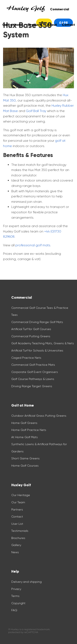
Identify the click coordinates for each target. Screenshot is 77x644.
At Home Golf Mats (25, 437)
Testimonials (20, 531)
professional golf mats (33, 245)
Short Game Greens (25, 458)
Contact (17, 517)
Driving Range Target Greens (32, 386)
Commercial (60, 9)
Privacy (16, 589)
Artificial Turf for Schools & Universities (37, 350)
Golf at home (13, 25)
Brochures (18, 538)
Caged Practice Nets (26, 358)
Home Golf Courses (25, 466)
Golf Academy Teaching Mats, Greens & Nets (43, 343)
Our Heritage (21, 495)
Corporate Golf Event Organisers (35, 372)
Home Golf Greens (24, 423)
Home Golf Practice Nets (29, 430)
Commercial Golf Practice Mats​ (33, 365)
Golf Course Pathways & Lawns (33, 379)
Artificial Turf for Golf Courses (31, 329)
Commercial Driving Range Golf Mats (38, 322)
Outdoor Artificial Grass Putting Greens (39, 416)
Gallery (16, 545)
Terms (15, 596)
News (15, 552)
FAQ (14, 610)
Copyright (18, 603)
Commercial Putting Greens (31, 336)
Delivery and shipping (26, 582)
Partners (17, 510)
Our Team (18, 502)
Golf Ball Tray (36, 111)
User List (17, 524)
